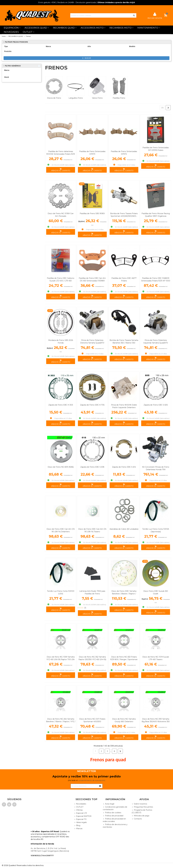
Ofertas (78, 810)
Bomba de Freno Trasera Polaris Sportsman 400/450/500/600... (124, 215)
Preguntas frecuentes (142, 807)
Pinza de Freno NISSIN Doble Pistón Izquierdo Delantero (124, 406)
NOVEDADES (11, 32)
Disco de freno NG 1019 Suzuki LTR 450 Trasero (156, 658)
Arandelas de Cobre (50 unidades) (124, 529)
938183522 (36, 856)
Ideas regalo (80, 822)
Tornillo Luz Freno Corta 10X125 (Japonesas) (156, 530)
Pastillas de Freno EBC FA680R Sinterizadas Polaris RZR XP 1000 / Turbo (156, 281)
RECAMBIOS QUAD (64, 28)
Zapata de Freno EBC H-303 (61, 405)
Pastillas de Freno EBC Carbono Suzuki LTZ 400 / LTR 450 (61, 279)
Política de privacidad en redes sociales (114, 820)
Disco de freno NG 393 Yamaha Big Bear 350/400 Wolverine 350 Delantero (156, 722)
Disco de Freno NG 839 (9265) (61, 467)
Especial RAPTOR (83, 816)
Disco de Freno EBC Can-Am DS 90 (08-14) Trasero (92, 530)
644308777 (48, 856)
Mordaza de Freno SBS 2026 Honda (61, 342)
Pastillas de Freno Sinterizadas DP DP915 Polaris (156, 149)
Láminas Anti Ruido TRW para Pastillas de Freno (92, 592)
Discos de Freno (54, 98)
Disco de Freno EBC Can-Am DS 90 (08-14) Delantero (61, 530)
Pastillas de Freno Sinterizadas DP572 (124, 153)
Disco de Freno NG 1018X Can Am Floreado (61, 215)
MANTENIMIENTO (148, 28)
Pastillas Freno (119, 98)
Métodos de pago (140, 816)
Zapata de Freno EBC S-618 (92, 467)
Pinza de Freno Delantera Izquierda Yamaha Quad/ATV (156, 342)
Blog (77, 825)
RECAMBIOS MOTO (120, 28)
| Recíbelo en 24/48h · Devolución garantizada (67, 2)
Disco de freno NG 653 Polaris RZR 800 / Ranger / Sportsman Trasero (124, 659)
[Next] (168, 108)
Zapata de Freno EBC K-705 (92, 405)
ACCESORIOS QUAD (36, 28)
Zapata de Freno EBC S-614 (124, 467)
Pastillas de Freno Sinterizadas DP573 (92, 153)
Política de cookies (112, 813)
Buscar (87, 58)
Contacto (137, 819)
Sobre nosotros (139, 804)
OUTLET (28, 32)
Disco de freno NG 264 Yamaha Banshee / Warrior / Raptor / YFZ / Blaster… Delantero (61, 722)
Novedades (80, 804)
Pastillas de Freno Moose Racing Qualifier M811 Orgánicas (156, 215)
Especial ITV (80, 819)
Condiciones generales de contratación (115, 808)
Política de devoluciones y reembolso (115, 826)
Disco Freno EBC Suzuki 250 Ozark (156, 592)
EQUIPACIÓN (11, 28)
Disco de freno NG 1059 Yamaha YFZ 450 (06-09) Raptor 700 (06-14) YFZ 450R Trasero (61, 659)
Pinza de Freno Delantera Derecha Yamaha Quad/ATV (92, 342)
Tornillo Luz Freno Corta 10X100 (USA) (61, 592)
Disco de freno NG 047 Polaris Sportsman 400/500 (92, 720)
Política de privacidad (113, 816)
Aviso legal (108, 804)
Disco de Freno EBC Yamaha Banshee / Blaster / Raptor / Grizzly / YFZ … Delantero (124, 594)
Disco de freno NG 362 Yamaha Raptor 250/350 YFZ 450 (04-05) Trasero (92, 659)
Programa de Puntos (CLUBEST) (142, 811)
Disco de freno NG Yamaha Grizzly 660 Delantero (124, 720)
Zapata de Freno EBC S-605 (156, 405)
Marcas (78, 829)
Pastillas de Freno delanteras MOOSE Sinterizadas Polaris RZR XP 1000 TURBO (61, 154)
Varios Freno (97, 98)
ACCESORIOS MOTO (92, 28)
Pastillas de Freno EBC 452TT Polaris (124, 279)
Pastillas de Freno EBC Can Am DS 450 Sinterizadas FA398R (92, 279)
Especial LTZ (80, 813)
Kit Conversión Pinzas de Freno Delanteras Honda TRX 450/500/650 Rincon (156, 470)
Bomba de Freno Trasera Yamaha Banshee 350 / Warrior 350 (124, 342)
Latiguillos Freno (76, 98)
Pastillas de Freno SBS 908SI (92, 213)
